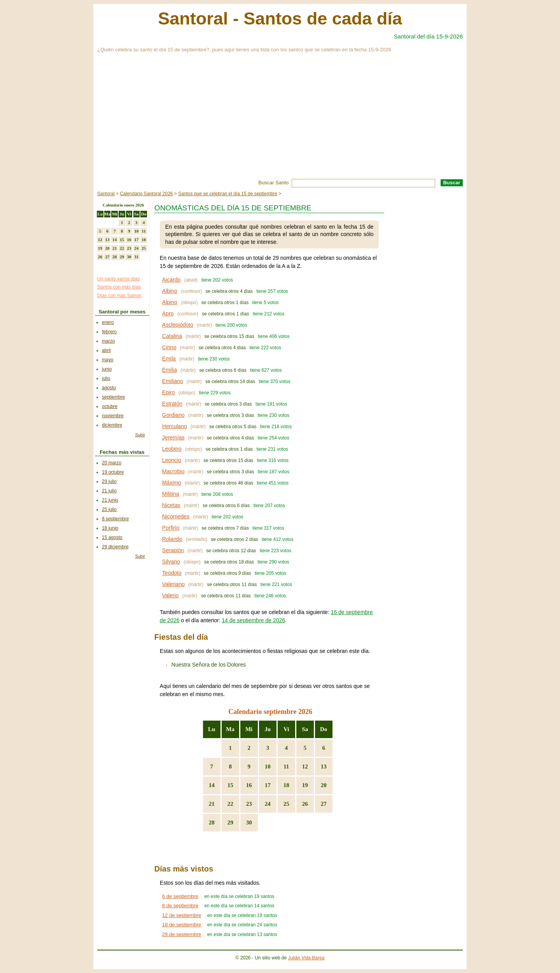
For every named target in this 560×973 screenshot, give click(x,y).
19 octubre (113, 472)
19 (305, 785)
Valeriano (173, 584)
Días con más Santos (119, 296)
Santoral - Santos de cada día (280, 18)
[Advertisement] (280, 121)
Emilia (170, 370)
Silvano (171, 562)
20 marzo (112, 463)
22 (230, 804)
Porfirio (171, 528)
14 (212, 785)
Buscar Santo (273, 183)
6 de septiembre (180, 896)
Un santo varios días (118, 279)
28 (212, 822)
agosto (109, 388)
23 (249, 804)
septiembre (113, 397)
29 (230, 822)
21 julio (109, 491)
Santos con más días (119, 287)
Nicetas (171, 505)
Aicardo (171, 280)
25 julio (109, 509)
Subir (140, 435)
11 (286, 766)
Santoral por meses (122, 312)
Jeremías (173, 437)
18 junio (110, 528)
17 (268, 785)
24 (268, 804)
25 (286, 804)
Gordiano (173, 415)
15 (230, 785)
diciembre (112, 425)
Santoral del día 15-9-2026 (428, 36)
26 (305, 804)
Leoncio (172, 460)
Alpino (170, 302)
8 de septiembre (180, 906)
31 (136, 257)
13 (324, 766)
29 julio (109, 481)
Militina (171, 494)
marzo (108, 341)
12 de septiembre (182, 915)
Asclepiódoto (178, 325)
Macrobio (173, 471)
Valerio (171, 595)
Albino (170, 291)
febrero (109, 332)
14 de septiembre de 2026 (253, 620)
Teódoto (172, 573)
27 (324, 804)
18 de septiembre (182, 925)
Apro (168, 313)
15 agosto (112, 537)
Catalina (172, 336)
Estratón (172, 404)
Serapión (173, 550)
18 (286, 785)
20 (324, 785)
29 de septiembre (182, 934)
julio (106, 378)
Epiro (169, 392)
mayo (108, 360)
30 (249, 822)
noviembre (113, 416)
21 (212, 804)
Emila (169, 359)
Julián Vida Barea (306, 958)
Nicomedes (176, 516)
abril (106, 350)
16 (249, 785)
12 (305, 766)
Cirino (169, 347)
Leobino (172, 449)
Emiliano (173, 381)
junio (107, 369)
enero (108, 322)
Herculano (175, 426)
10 (268, 766)
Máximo (172, 483)
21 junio (110, 500)
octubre (110, 406)
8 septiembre (115, 519)
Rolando (172, 539)
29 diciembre (115, 547)
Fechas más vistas (122, 452)
